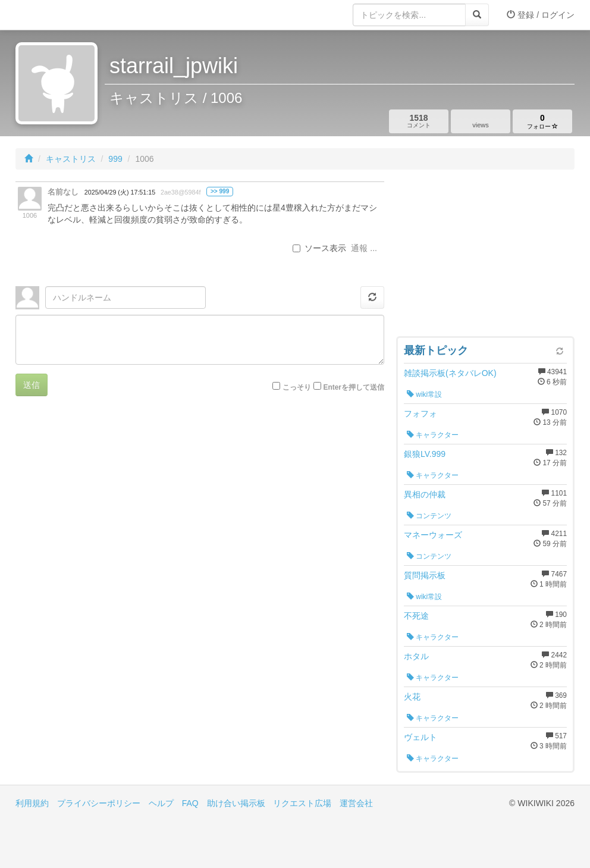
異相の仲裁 (425, 494)
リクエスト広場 (302, 803)
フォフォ (420, 413)
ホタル (416, 656)
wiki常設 (424, 394)
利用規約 (32, 803)
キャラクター (433, 435)
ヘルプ (161, 803)
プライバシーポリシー (99, 803)
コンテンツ (429, 516)
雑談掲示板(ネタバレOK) (450, 373)
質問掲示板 (425, 575)
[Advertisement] (485, 256)
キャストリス (71, 159)
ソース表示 (319, 248)
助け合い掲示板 (236, 803)
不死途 (416, 616)
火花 (412, 697)
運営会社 (356, 803)
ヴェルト (420, 737)
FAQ (190, 803)
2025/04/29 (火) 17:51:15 (120, 192)
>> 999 (220, 191)
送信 (32, 385)
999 (115, 159)
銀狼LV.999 (425, 454)
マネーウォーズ (433, 535)
